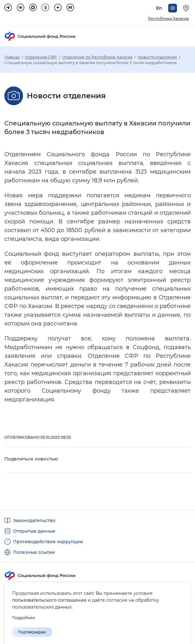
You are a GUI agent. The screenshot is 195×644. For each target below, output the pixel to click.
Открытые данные (34, 531)
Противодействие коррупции (48, 542)
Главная (12, 57)
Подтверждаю (32, 632)
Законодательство (34, 520)
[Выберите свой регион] (187, 8)
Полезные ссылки (34, 552)
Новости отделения (157, 57)
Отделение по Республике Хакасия (97, 57)
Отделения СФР (41, 57)
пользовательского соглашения (49, 600)
